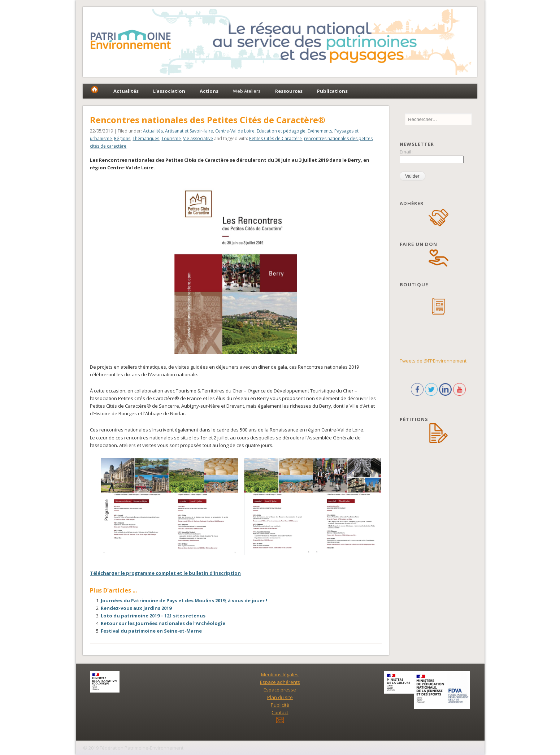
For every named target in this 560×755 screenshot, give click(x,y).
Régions (122, 138)
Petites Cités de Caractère (275, 138)
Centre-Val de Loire (235, 131)
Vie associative (198, 138)
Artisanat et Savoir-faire (189, 131)
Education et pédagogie (281, 131)
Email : (407, 152)
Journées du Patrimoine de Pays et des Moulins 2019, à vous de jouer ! (184, 600)
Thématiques (146, 138)
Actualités (153, 131)
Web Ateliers (247, 91)
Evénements (320, 131)
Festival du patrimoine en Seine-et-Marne (151, 631)
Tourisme (171, 138)
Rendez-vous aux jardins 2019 (136, 608)
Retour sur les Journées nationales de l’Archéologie (163, 623)
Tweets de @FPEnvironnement (433, 361)
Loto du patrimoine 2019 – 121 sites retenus (153, 616)
